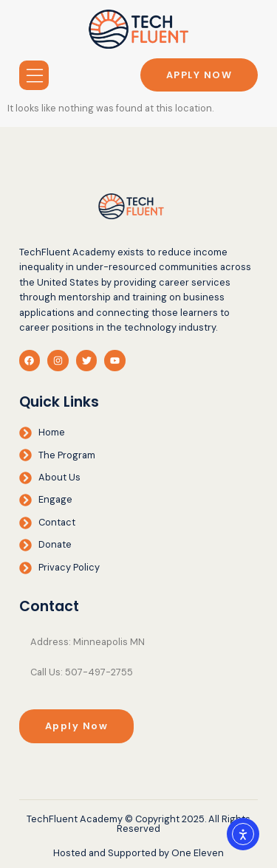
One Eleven (198, 853)
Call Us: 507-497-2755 (82, 672)
